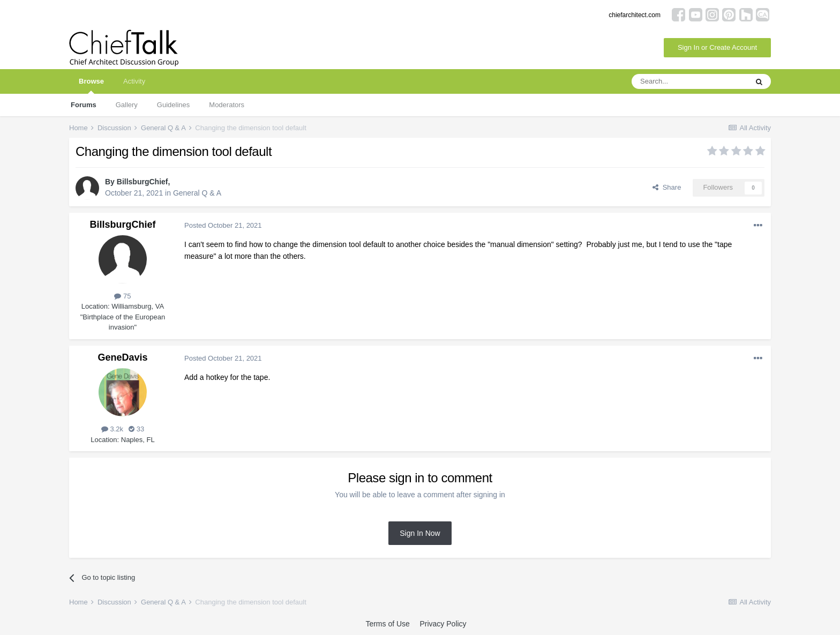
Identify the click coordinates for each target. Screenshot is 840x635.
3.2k (112, 429)
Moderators (227, 105)
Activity (134, 81)
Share (667, 187)
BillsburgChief (142, 182)
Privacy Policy (443, 624)
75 (122, 296)
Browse (91, 85)
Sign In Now (420, 533)
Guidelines (173, 105)
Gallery (127, 105)
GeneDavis (122, 357)
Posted (223, 225)
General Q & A (197, 193)
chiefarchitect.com (635, 15)
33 (136, 429)
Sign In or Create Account (717, 47)
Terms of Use (387, 624)
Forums (84, 105)
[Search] (689, 81)
